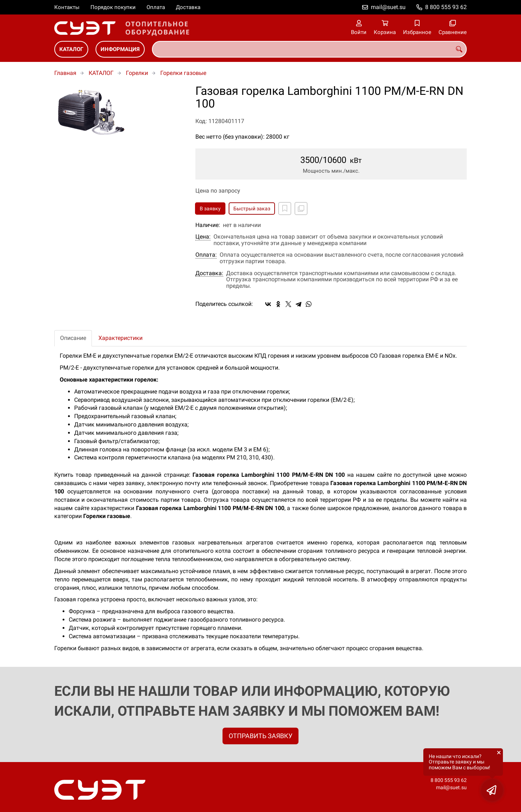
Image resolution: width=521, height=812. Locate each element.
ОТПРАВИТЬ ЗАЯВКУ (260, 736)
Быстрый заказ (252, 209)
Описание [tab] (73, 338)
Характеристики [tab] (120, 338)
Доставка (188, 7)
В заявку (210, 209)
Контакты (67, 7)
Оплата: (206, 255)
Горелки (137, 73)
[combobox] (309, 49)
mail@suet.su (388, 7)
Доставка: (209, 273)
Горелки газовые (183, 73)
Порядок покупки (113, 7)
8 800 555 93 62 (446, 7)
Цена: (203, 237)
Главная (65, 73)
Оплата (156, 7)
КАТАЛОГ (71, 49)
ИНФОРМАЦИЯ (120, 49)
